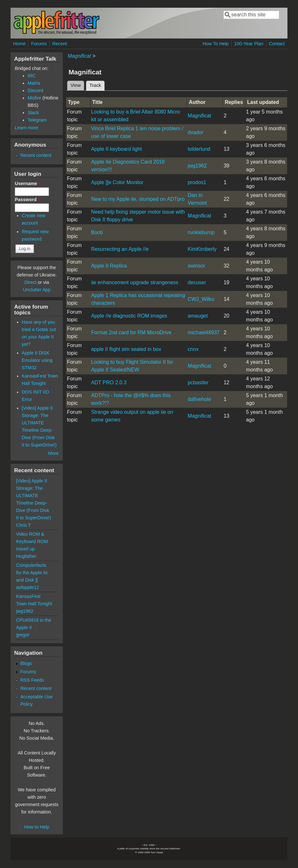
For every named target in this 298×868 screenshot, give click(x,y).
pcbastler (198, 383)
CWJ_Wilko (201, 299)
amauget (198, 316)
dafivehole (199, 399)
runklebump (201, 232)
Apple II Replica (109, 266)
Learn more (27, 128)
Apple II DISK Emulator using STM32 (37, 360)
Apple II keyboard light (116, 149)
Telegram (37, 120)
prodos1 (197, 182)
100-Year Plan (249, 44)
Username (27, 183)
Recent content (36, 155)
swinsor (196, 266)
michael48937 (204, 332)
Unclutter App (37, 290)
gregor (23, 635)
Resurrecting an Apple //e (120, 249)
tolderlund (199, 149)
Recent (60, 44)
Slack (33, 113)
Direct (30, 282)
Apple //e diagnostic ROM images (129, 316)
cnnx (193, 349)
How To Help (215, 44)
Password (27, 200)
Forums (39, 44)
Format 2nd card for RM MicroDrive (131, 332)
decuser (197, 282)
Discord (35, 90)
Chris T (23, 525)
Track (97, 84)
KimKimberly (202, 249)
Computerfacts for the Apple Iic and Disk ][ (32, 573)
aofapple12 (27, 587)
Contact (277, 44)
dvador (196, 132)
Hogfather (26, 556)
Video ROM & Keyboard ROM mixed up (32, 541)
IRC (32, 76)
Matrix (34, 83)
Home (19, 44)
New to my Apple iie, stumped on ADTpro (138, 199)
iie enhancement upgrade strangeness (135, 282)
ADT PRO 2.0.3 (109, 383)
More (53, 453)
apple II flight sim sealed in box (126, 349)
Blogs (26, 663)
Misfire (34, 98)
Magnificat (79, 56)
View (76, 85)
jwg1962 (197, 166)
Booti (97, 232)
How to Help (37, 827)
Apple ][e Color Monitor (117, 182)
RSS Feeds (32, 680)
